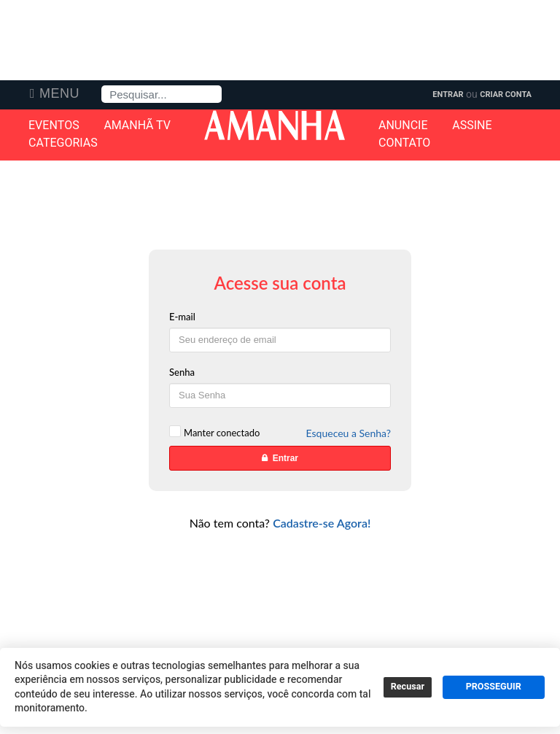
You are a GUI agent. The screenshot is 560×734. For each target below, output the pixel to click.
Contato (404, 143)
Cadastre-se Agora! (322, 523)
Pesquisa (102, 86)
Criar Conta (506, 94)
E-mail (182, 317)
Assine (472, 125)
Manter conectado (222, 433)
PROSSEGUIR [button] (494, 687)
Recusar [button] (408, 687)
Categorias (63, 143)
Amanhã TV (137, 125)
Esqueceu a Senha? (349, 433)
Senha (182, 372)
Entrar (448, 94)
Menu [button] (59, 93)
